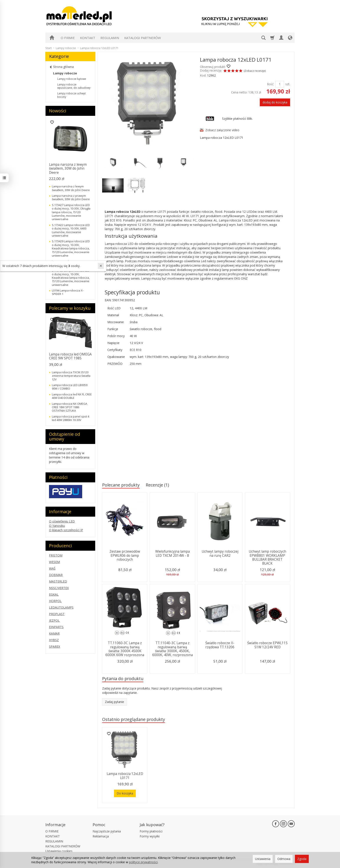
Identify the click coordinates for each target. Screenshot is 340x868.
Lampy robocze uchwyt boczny (71, 95)
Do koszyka (125, 793)
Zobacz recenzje (255, 71)
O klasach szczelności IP (66, 530)
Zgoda (302, 859)
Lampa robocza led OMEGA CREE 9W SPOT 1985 (70, 356)
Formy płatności (151, 831)
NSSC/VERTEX (59, 588)
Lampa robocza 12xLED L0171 (125, 776)
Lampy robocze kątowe (72, 79)
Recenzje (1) (157, 485)
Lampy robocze (65, 73)
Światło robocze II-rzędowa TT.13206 (220, 645)
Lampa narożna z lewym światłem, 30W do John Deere (68, 169)
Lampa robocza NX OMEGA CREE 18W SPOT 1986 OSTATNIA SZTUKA (69, 407)
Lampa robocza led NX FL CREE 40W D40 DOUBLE (72, 396)
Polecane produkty (121, 485)
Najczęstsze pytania (107, 831)
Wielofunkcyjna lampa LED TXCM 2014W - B (172, 553)
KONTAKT (88, 38)
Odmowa (284, 859)
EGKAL (54, 594)
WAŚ (52, 568)
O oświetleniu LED (62, 521)
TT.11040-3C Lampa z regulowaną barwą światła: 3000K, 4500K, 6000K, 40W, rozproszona (172, 649)
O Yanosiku (57, 526)
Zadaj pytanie (114, 702)
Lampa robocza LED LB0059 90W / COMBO (70, 387)
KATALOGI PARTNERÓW (143, 38)
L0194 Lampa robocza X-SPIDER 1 (68, 292)
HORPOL (55, 601)
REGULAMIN (110, 38)
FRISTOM (56, 555)
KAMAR (54, 633)
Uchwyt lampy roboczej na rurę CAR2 (220, 553)
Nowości (58, 111)
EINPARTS (56, 627)
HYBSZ (54, 640)
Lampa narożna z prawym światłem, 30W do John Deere (71, 197)
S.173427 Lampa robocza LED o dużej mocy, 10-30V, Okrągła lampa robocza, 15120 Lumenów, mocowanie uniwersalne (71, 212)
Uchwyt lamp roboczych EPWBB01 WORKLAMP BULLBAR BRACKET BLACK (267, 557)
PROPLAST (57, 614)
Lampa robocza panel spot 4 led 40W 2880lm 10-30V (70, 418)
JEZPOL (54, 620)
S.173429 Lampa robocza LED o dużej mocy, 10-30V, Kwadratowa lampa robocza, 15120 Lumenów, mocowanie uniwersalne (71, 248)
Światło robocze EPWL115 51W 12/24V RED (267, 645)
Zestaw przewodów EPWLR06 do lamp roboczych (125, 555)
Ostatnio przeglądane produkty (134, 719)
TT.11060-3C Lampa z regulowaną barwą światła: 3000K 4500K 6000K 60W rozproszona (125, 649)
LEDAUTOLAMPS (61, 607)
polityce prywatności (143, 862)
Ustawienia (263, 859)
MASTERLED (58, 581)
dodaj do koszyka (275, 102)
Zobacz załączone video (222, 130)
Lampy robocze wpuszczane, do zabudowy (74, 86)
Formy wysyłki (150, 836)
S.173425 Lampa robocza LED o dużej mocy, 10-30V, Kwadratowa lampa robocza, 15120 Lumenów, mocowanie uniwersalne (71, 278)
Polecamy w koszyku (70, 308)
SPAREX (55, 646)
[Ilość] (280, 84)
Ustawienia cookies (59, 851)
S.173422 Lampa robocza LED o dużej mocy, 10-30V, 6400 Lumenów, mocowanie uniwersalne (71, 230)
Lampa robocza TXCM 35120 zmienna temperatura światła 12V (71, 376)
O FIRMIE (68, 38)
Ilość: (271, 84)
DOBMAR (56, 575)
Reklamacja (101, 836)
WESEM (54, 562)
